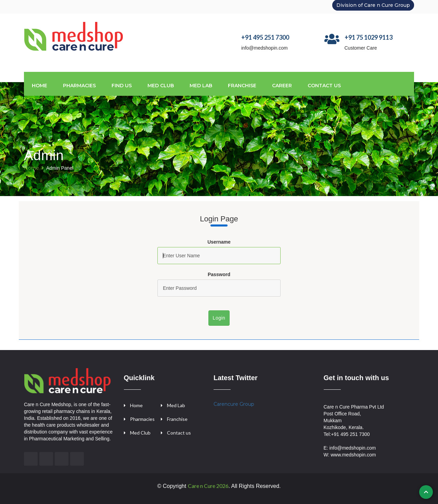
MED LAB (201, 86)
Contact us (179, 433)
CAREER (282, 86)
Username (219, 242)
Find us (122, 86)
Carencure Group (234, 404)
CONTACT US (324, 86)
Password (219, 274)
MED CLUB (161, 86)
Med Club (140, 433)
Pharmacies (79, 86)
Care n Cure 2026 (208, 486)
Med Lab (176, 405)
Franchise (177, 419)
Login (219, 318)
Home (40, 86)
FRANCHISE (242, 86)
